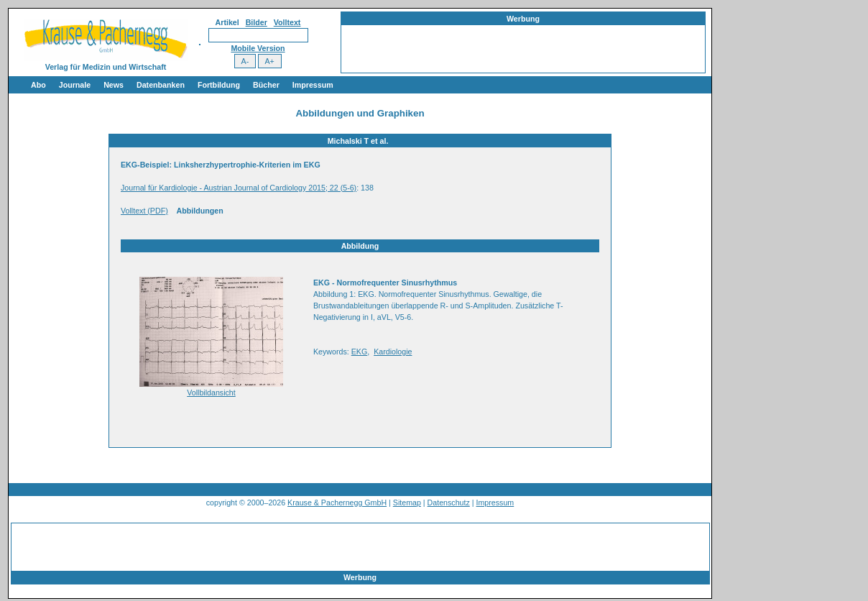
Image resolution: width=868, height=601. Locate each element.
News (114, 85)
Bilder (257, 22)
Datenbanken (161, 85)
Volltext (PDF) (144, 211)
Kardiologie (393, 352)
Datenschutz (449, 503)
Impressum (313, 85)
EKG (360, 352)
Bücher (266, 85)
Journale (75, 85)
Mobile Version (258, 48)
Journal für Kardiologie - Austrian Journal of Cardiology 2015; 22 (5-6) (239, 188)
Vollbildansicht (211, 393)
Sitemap (407, 503)
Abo (38, 85)
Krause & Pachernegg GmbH (337, 503)
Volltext (287, 22)
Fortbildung (219, 85)
